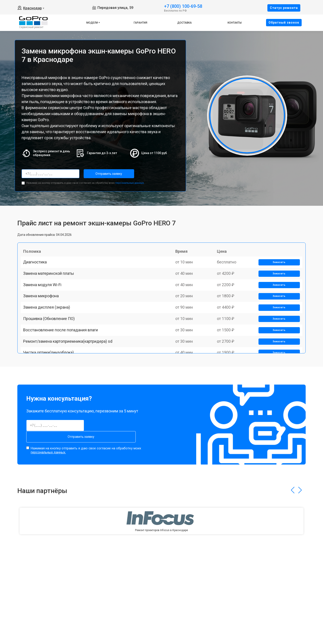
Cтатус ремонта (284, 8)
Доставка (185, 23)
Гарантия (140, 23)
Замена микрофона (43, 313)
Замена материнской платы (51, 282)
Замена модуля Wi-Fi (44, 298)
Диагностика (37, 267)
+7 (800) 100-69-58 (183, 6)
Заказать (278, 267)
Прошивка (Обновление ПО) (51, 344)
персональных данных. (130, 181)
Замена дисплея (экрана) (49, 329)
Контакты (235, 23)
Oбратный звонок (284, 22)
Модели (92, 23)
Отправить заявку (101, 174)
